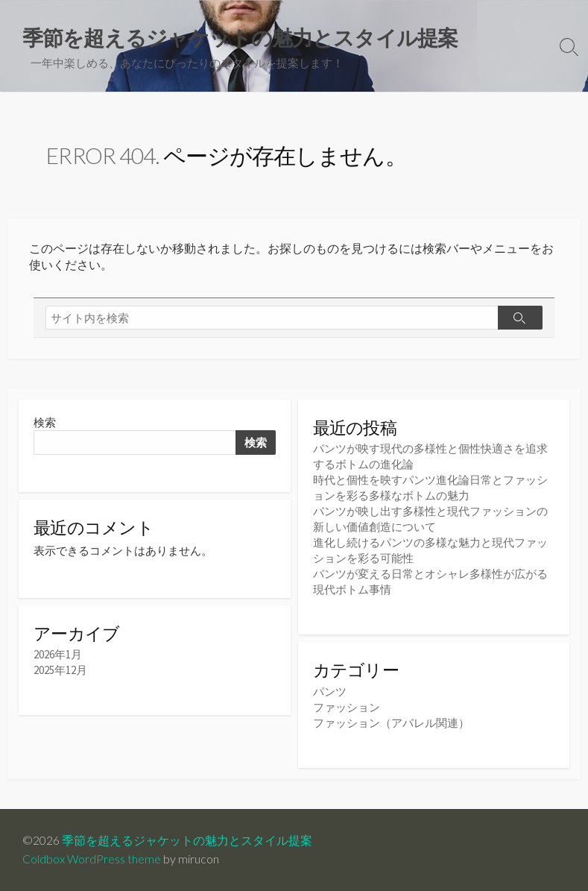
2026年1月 (58, 654)
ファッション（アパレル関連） (391, 723)
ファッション (347, 707)
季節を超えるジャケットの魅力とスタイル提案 (187, 840)
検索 (45, 422)
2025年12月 (60, 670)
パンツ (330, 692)
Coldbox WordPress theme (92, 859)
